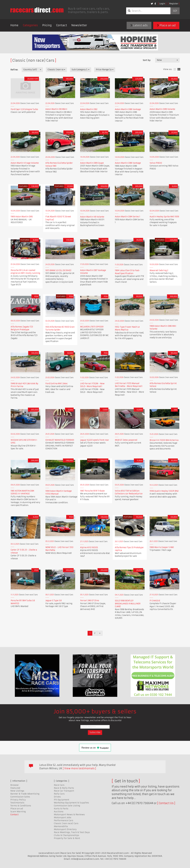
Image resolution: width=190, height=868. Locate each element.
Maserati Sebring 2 (159, 270)
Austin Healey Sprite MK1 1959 (164, 217)
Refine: (14, 70)
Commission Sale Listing (67, 806)
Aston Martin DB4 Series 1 (128, 217)
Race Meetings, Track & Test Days (72, 832)
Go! (175, 11)
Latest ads (139, 25)
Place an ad (166, 25)
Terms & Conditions (21, 806)
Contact (62, 25)
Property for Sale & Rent (67, 838)
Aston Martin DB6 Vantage (128, 109)
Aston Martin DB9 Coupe (92, 163)
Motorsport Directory (65, 829)
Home (14, 25)
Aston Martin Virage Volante (25, 163)
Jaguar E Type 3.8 (54, 601)
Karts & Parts (61, 809)
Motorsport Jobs (63, 817)
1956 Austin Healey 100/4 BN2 (164, 491)
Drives (57, 797)
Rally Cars (59, 794)
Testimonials (17, 803)
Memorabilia (61, 826)
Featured (15, 788)
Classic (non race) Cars (66, 823)
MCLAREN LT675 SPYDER (92, 327)
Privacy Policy (18, 800)
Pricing (47, 25)
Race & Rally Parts (64, 788)
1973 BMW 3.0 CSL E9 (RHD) (58, 270)
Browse (14, 785)
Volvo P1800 (156, 163)
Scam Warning (18, 812)
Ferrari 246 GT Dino (90, 601)
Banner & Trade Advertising (25, 794)
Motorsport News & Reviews (69, 814)
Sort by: (147, 60)
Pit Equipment (62, 800)
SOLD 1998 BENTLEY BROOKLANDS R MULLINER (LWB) (128, 604)
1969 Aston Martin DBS (22, 217)
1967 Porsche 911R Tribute (92, 491)
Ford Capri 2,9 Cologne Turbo (24, 109)
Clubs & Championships (66, 835)
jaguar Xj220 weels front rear (95, 440)
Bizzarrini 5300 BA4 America (164, 440)
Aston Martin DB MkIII (56, 109)
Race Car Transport (64, 791)
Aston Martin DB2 (89, 109)
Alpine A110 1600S (89, 547)
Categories (30, 25)
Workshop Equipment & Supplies (71, 803)
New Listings (17, 791)
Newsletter (79, 25)
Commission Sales (20, 797)
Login (162, 4)
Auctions (59, 812)
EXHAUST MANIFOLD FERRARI (60, 440)
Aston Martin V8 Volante (92, 217)
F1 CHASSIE (155, 601)
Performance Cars (64, 820)
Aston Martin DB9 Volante (162, 109)
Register (174, 4)
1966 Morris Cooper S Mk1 (162, 547)
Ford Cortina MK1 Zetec (57, 384)
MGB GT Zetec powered (126, 440)
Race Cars (59, 785)
